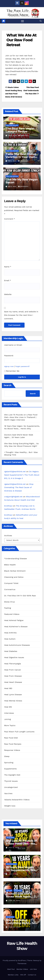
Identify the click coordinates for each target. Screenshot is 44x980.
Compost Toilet (11, 583)
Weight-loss (10, 806)
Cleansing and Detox (14, 577)
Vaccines (8, 793)
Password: (9, 356)
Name (8, 267)
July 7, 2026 (13, 874)
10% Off (23, 975)
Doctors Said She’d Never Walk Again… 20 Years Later (21, 897)
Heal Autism (10, 639)
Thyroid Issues (11, 781)
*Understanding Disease (16, 559)
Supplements (10, 769)
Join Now (33, 969)
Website (8, 294)
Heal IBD (8, 688)
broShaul (24, 136)
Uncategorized (11, 787)
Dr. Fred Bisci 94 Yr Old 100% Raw (20, 596)
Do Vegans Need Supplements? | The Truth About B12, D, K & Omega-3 (22, 475)
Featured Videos (12, 614)
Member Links (13, 975)
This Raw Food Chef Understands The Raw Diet (31, 91)
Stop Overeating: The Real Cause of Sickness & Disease (19, 487)
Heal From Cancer (13, 670)
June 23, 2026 (14, 927)
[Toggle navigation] (23, 21)
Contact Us (32, 975)
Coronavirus (10, 589)
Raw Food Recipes (12, 125)
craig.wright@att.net (13, 497)
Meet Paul (11, 969)
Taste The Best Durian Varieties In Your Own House (21, 157)
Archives (8, 536)
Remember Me (12, 371)
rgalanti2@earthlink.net (15, 472)
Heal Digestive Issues (14, 657)
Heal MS (8, 707)
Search (8, 385)
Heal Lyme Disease (13, 695)
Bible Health (10, 565)
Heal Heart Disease (13, 682)
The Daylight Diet (12, 775)
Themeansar (22, 963)
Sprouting (9, 763)
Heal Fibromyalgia (13, 664)
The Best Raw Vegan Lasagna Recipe (20, 130)
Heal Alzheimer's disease (16, 627)
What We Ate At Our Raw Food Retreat (22, 40)
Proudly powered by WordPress (14, 960)
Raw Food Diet (11, 738)
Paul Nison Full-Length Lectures (19, 732)
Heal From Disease (13, 676)
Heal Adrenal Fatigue (14, 620)
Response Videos (12, 750)
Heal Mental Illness (13, 701)
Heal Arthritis (10, 633)
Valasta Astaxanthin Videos (17, 800)
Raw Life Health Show (22, 13)
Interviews (9, 713)
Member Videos (22, 969)
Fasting (8, 608)
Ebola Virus (10, 602)
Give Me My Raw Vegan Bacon (22, 181)
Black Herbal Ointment (15, 571)
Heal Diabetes (11, 651)
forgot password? (23, 366)
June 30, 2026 (14, 901)
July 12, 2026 (14, 848)
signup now (9, 366)
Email (8, 280)
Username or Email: (13, 345)
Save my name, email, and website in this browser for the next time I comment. (21, 315)
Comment (9, 219)
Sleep (7, 756)
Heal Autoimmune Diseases (17, 645)
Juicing (8, 719)
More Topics (10, 725)
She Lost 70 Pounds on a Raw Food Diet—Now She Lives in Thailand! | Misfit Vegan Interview (21, 417)
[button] (41, 21)
